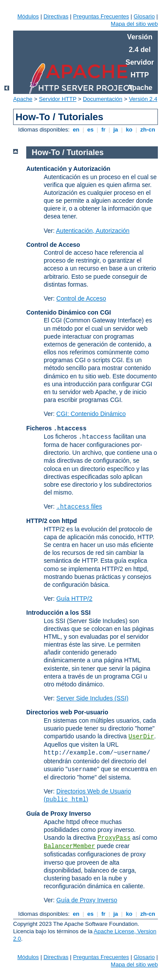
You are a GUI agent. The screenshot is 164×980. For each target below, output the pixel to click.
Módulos (28, 16)
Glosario (144, 16)
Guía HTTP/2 (74, 599)
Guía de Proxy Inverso (87, 900)
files (79, 506)
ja (115, 130)
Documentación (102, 99)
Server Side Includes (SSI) (92, 698)
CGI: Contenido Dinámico (91, 414)
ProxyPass (114, 838)
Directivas (56, 16)
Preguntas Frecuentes (101, 16)
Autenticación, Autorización (93, 231)
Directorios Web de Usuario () (87, 795)
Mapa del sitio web (134, 24)
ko (129, 130)
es (91, 130)
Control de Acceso (81, 298)
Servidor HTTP (58, 99)
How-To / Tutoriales (68, 152)
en (76, 130)
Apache (23, 99)
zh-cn (148, 130)
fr (103, 130)
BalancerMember (70, 846)
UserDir (141, 737)
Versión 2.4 (143, 99)
